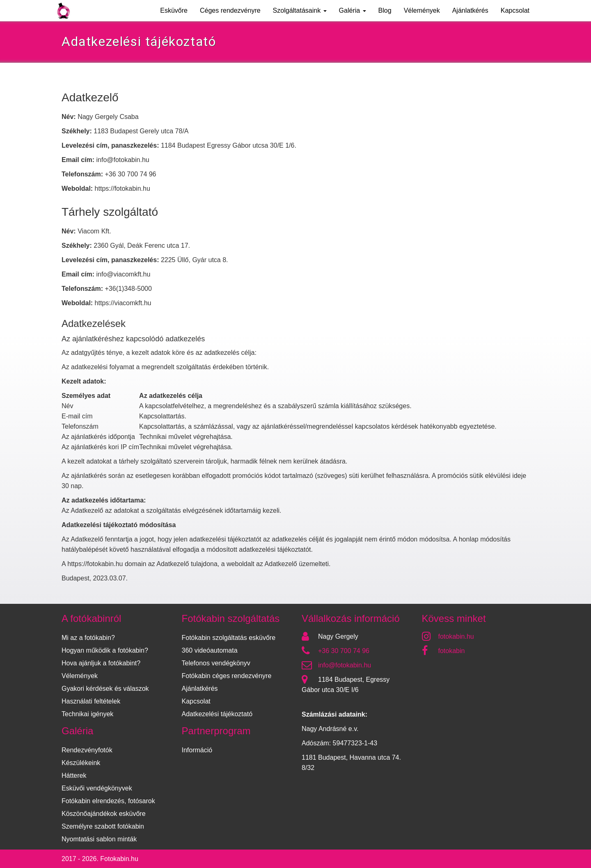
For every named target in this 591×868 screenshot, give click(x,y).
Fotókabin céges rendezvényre (227, 676)
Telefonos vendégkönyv (216, 663)
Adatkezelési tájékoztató (217, 714)
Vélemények (422, 10)
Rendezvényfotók (87, 750)
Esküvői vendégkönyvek (97, 788)
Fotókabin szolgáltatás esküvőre (229, 638)
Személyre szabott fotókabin (103, 826)
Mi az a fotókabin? (88, 638)
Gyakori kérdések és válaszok (105, 689)
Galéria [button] (353, 10)
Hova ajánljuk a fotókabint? (101, 663)
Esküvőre (174, 10)
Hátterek (74, 775)
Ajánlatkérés (470, 10)
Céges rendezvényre (230, 10)
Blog (385, 10)
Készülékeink (81, 763)
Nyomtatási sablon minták (99, 839)
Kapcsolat (515, 10)
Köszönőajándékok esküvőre (104, 814)
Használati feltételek (91, 701)
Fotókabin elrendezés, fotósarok (108, 801)
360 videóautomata (210, 650)
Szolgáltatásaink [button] (300, 10)
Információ (197, 750)
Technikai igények (87, 714)
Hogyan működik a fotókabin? (105, 650)
